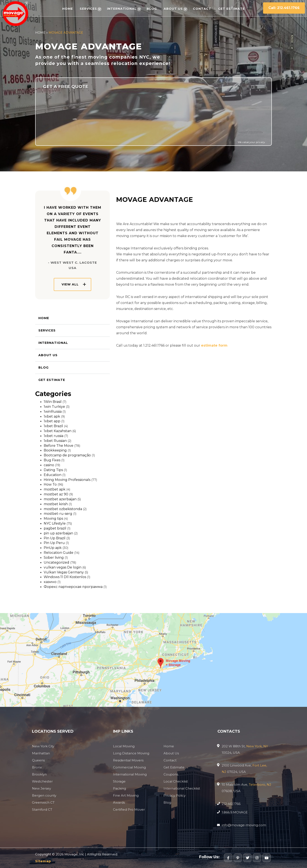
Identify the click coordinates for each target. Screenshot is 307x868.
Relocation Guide (59, 553)
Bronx (37, 767)
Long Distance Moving (131, 753)
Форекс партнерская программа (73, 587)
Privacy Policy (174, 795)
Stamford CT (42, 809)
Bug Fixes (52, 460)
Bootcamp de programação (67, 455)
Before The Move (59, 446)
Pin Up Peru (54, 543)
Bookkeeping (55, 450)
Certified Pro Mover (129, 809)
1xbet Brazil (53, 426)
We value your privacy (251, 142)
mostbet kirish (56, 504)
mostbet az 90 (56, 494)
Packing (119, 788)
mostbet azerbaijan (60, 499)
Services (88, 9)
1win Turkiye (54, 407)
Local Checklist (176, 781)
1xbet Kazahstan (58, 431)
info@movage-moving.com (244, 825)
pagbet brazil (55, 528)
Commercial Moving (129, 767)
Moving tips (53, 519)
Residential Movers (128, 760)
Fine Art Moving (126, 795)
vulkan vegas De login (63, 567)
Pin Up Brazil (55, 538)
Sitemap (43, 861)
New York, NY (257, 746)
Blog (152, 9)
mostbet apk (55, 489)
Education (53, 475)
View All (70, 284)
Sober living (54, 558)
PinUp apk (53, 548)
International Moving (130, 774)
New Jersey (41, 788)
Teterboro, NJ (260, 785)
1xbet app (52, 421)
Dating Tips (53, 470)
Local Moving (124, 746)
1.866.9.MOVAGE (235, 812)
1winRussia (53, 412)
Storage (119, 781)
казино (50, 582)
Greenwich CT (43, 802)
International (122, 9)
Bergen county (44, 795)
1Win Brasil (53, 402)
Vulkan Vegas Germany (64, 572)
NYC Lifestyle (55, 523)
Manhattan (41, 753)
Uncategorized (56, 562)
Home (68, 9)
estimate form (214, 345)
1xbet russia (54, 436)
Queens (38, 760)
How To (50, 484)
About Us (173, 9)
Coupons (171, 774)
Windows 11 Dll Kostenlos (65, 577)
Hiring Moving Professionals (67, 480)
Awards (119, 802)
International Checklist (182, 788)
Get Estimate (231, 9)
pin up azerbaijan (58, 533)
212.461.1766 (231, 804)
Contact (202, 9)
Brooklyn (39, 774)
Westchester (42, 781)
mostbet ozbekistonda (63, 509)
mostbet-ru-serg (58, 514)
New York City (43, 746)
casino (49, 465)
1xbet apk (52, 416)
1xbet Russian (55, 441)
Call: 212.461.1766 (284, 8)
